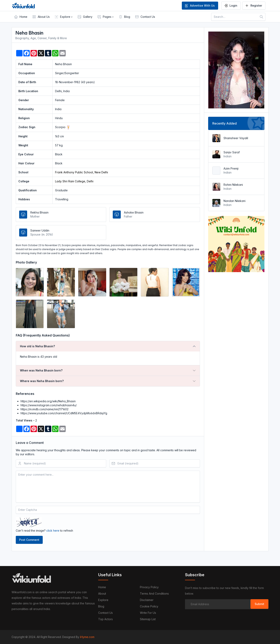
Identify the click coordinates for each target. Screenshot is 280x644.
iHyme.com (87, 637)
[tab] (108, 346)
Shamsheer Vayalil (236, 138)
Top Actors (105, 619)
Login (231, 6)
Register (253, 6)
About (102, 594)
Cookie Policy (149, 606)
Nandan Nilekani (234, 201)
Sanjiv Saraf (232, 152)
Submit (259, 604)
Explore (103, 600)
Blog (101, 606)
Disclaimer (147, 600)
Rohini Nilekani (233, 185)
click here (53, 531)
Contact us (105, 613)
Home (102, 587)
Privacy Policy (149, 587)
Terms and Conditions (154, 594)
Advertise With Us (200, 6)
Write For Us (148, 613)
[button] (64, 17)
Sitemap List (148, 619)
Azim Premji (231, 168)
